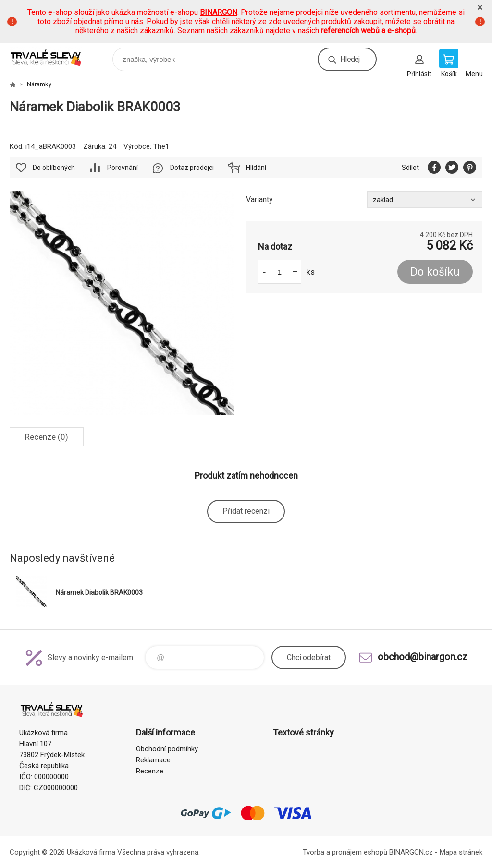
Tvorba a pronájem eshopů (345, 852)
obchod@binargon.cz (423, 657)
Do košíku (435, 272)
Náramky (39, 84)
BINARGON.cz (411, 852)
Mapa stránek (461, 852)
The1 (161, 146)
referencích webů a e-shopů (368, 30)
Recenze (150, 771)
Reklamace (153, 760)
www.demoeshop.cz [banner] (52, 57)
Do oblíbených (54, 168)
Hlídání (256, 168)
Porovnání (123, 168)
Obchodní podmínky (167, 749)
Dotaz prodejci (192, 168)
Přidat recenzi (246, 511)
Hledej (350, 59)
